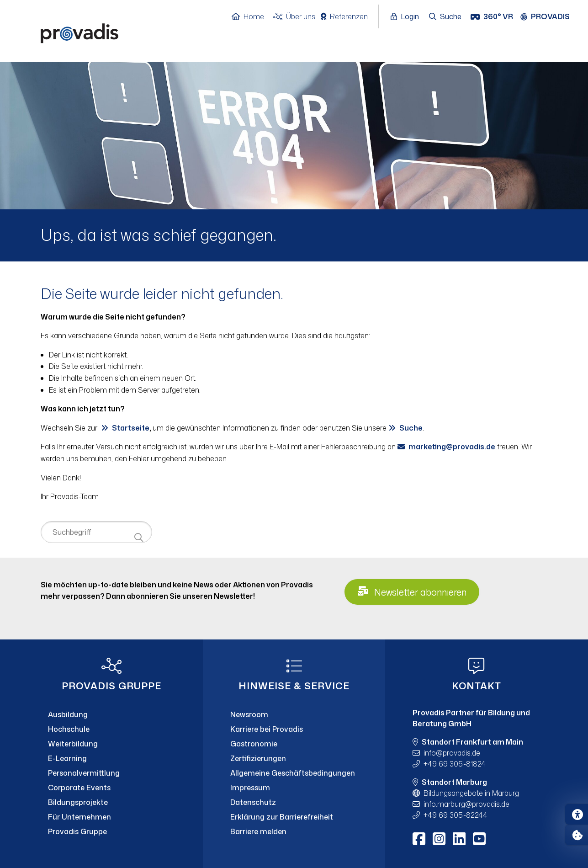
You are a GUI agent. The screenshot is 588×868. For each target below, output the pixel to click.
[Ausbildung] (112, 714)
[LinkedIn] (459, 839)
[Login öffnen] (407, 17)
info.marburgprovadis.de (466, 804)
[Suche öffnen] (446, 17)
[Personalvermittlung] (112, 773)
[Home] (252, 17)
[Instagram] (439, 839)
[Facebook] (419, 839)
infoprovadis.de (452, 753)
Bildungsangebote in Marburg (471, 793)
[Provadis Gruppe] (112, 831)
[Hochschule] (112, 729)
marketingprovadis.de (452, 447)
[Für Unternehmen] (112, 817)
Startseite (131, 428)
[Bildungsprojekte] (112, 802)
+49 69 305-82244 (456, 815)
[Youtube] (479, 839)
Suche (411, 428)
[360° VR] (493, 17)
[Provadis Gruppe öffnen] (550, 17)
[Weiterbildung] (112, 744)
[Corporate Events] (112, 788)
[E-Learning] (112, 758)
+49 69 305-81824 (455, 764)
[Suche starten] (139, 538)
